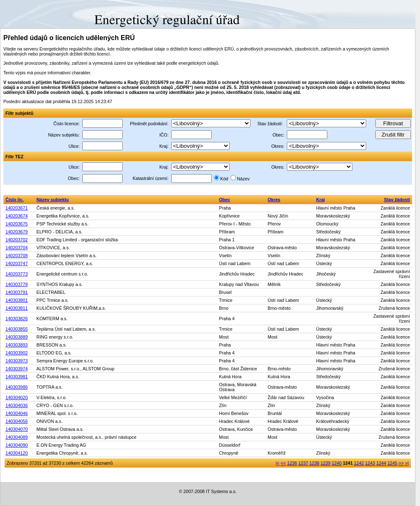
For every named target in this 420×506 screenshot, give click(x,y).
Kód (224, 179)
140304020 (16, 397)
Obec (225, 200)
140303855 (16, 329)
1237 (303, 463)
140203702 (16, 240)
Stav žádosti (397, 200)
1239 (326, 463)
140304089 (16, 437)
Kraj (320, 200)
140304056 (16, 421)
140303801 (16, 300)
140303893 (16, 345)
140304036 (16, 405)
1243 (370, 463)
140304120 (16, 453)
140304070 (16, 429)
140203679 (16, 232)
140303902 (16, 353)
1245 (392, 463)
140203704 (16, 248)
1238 (314, 463)
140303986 (16, 387)
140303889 (16, 337)
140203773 (16, 274)
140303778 (16, 284)
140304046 (16, 413)
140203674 (16, 216)
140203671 (16, 208)
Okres (274, 200)
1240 (337, 463)
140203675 (16, 224)
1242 (359, 463)
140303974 (16, 369)
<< (283, 463)
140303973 (16, 361)
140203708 (16, 256)
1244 (381, 463)
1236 (292, 463)
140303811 (16, 308)
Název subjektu (53, 200)
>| (407, 463)
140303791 (16, 292)
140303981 (16, 377)
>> (401, 463)
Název (243, 179)
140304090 (16, 445)
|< (277, 463)
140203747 (16, 263)
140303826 (16, 319)
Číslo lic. (15, 200)
